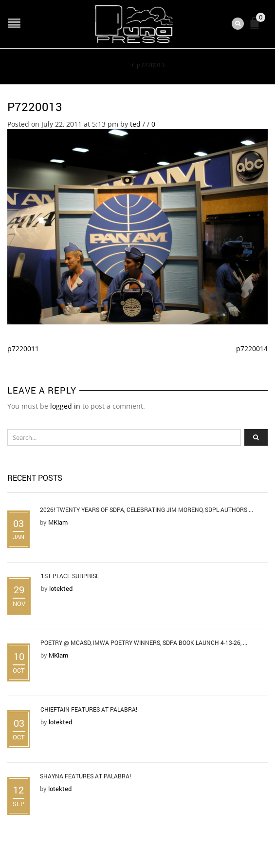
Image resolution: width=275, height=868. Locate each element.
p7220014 (252, 349)
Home (119, 65)
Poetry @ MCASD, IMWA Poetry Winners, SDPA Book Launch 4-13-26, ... (144, 642)
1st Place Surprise (70, 576)
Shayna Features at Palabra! (85, 776)
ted (135, 124)
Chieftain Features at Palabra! (89, 709)
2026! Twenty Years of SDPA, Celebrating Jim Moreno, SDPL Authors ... (147, 509)
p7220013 (35, 107)
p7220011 (23, 349)
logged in (65, 406)
